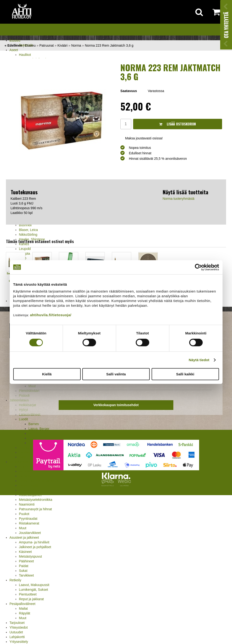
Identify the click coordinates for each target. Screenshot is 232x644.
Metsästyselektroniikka (36, 500)
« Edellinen (13, 45)
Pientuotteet (28, 594)
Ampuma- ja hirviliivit (34, 542)
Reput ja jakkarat (31, 599)
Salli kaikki (185, 374)
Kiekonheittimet (30, 490)
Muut (23, 528)
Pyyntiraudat (28, 519)
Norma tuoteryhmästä (179, 199)
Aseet (14, 50)
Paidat (24, 566)
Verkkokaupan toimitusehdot (116, 405)
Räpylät (24, 613)
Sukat (23, 571)
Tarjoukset (17, 623)
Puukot (24, 514)
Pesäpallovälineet (22, 604)
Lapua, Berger (39, 429)
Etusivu (15, 40)
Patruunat (46, 45)
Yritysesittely (19, 642)
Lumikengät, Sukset (33, 590)
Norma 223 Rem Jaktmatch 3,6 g (109, 45)
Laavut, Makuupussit (34, 585)
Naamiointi (27, 504)
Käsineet (25, 552)
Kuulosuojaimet (30, 495)
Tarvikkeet (26, 575)
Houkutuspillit (29, 485)
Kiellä (47, 374)
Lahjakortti (17, 637)
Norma (33, 433)
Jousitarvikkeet (30, 533)
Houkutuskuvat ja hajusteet (39, 481)
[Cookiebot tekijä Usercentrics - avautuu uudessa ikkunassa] (198, 267)
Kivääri (63, 45)
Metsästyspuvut (30, 556)
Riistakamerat (29, 523)
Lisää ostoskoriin (177, 124)
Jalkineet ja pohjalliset (35, 547)
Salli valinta (116, 374)
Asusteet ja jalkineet (24, 537)
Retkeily (15, 580)
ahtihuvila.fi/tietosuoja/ (51, 315)
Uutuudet (16, 632)
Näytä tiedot (199, 360)
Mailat (23, 608)
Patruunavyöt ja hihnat (35, 509)
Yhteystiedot (19, 627)
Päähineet (26, 561)
